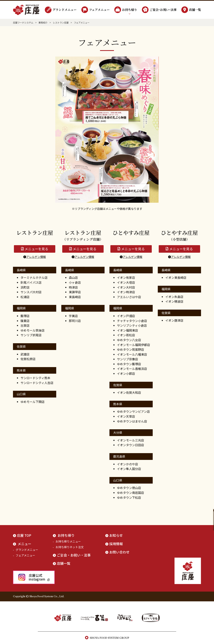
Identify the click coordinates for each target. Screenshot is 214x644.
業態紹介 (43, 22)
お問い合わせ (119, 552)
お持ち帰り (130, 10)
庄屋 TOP (24, 535)
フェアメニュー (99, 10)
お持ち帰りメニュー (68, 541)
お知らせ (116, 535)
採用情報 (116, 544)
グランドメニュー (65, 10)
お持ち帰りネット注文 (70, 547)
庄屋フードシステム (23, 22)
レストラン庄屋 (61, 22)
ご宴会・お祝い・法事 (74, 555)
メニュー (24, 544)
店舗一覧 (195, 10)
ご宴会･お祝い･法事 (163, 10)
